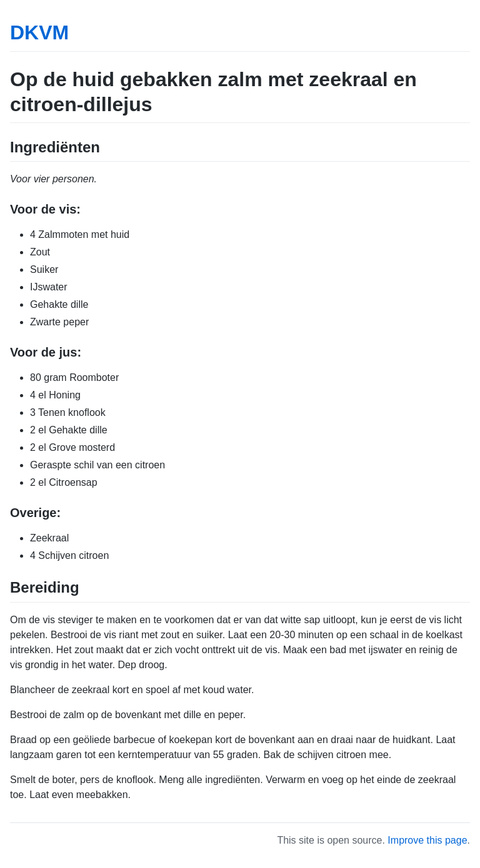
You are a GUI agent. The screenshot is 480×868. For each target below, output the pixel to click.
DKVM (39, 32)
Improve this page (427, 840)
